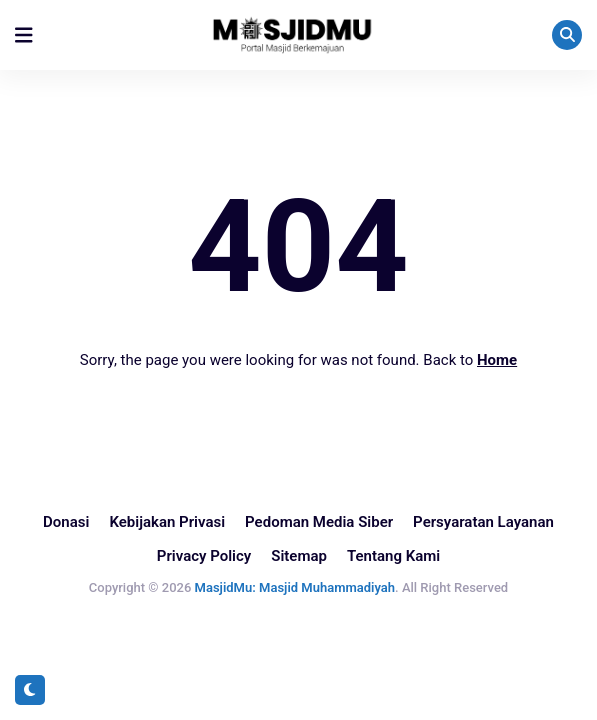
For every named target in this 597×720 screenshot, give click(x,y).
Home (497, 360)
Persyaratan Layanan (483, 522)
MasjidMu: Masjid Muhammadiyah (295, 587)
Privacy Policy (204, 556)
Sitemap (299, 556)
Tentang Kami (393, 556)
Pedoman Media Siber (319, 522)
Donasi (66, 522)
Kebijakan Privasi (167, 522)
